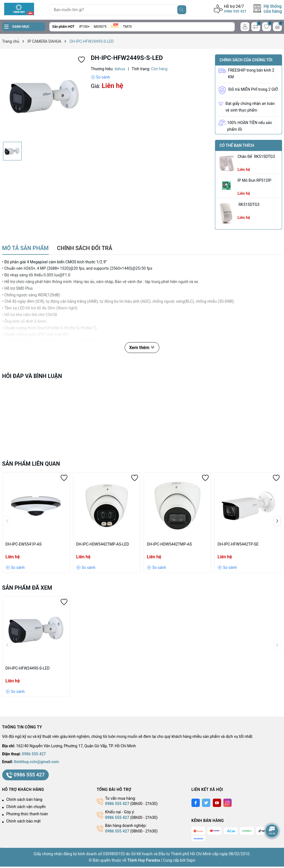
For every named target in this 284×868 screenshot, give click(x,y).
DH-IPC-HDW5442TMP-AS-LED (103, 544)
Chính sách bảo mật (24, 821)
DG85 (115, 27)
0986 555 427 (235, 11)
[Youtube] (217, 803)
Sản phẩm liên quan (31, 464)
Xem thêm (142, 348)
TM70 (127, 27)
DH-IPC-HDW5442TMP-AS (169, 544)
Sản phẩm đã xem (27, 588)
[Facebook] (196, 803)
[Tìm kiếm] (182, 10)
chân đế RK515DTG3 (256, 157)
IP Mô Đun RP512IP (254, 180)
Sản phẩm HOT (63, 27)
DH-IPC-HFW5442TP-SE (238, 544)
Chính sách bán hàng (24, 799)
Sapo (191, 860)
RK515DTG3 (248, 205)
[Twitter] (206, 803)
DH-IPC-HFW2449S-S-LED (28, 668)
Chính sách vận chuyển (26, 807)
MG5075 (100, 27)
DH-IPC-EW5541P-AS (24, 544)
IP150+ (85, 27)
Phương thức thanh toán (27, 814)
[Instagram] (227, 803)
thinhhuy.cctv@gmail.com (36, 762)
